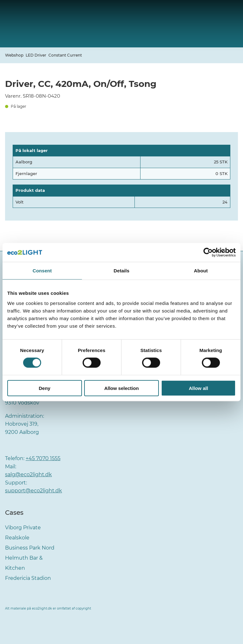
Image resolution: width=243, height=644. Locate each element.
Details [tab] (121, 271)
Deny (44, 388)
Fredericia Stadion (28, 578)
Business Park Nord (30, 548)
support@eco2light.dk (34, 491)
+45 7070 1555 (43, 458)
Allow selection (121, 388)
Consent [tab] (42, 271)
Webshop (14, 55)
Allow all (199, 388)
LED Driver (36, 55)
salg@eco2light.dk (28, 474)
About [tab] (201, 271)
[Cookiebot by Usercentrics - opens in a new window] (208, 252)
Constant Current (65, 55)
